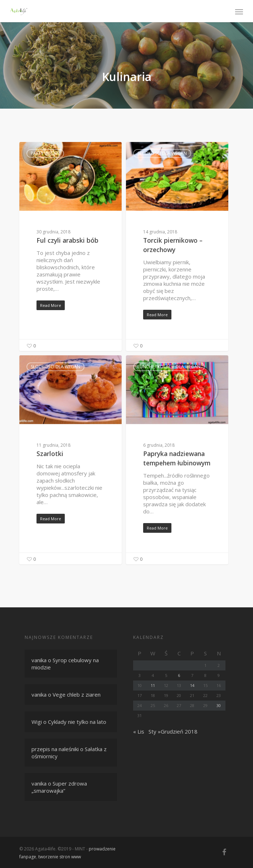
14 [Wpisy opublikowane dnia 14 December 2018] (192, 685)
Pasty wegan (45, 153)
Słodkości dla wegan (162, 153)
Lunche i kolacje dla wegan (169, 367)
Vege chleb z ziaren (77, 694)
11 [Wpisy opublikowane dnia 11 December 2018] (153, 685)
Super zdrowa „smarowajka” (59, 787)
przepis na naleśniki (55, 749)
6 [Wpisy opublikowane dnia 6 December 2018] (179, 675)
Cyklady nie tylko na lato (77, 722)
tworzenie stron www (60, 857)
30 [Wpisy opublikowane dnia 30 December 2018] (219, 705)
